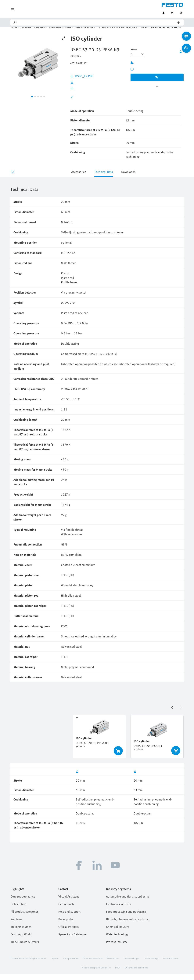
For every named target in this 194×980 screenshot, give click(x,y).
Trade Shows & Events (25, 947)
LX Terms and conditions (136, 973)
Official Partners (68, 932)
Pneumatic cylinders (60, 32)
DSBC (144, 32)
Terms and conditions (92, 964)
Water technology (117, 940)
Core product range (23, 902)
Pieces (134, 55)
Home (14, 32)
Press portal (66, 925)
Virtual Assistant (69, 902)
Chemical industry (117, 932)
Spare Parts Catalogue (72, 940)
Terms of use (113, 964)
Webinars (16, 925)
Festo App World (21, 940)
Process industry (117, 947)
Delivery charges (132, 964)
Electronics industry (118, 910)
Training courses (21, 932)
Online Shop (18, 910)
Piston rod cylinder (85, 32)
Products (26, 32)
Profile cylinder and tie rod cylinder (119, 32)
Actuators (40, 32)
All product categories (25, 917)
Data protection (70, 964)
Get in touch (66, 910)
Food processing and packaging (126, 917)
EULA (118, 973)
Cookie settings (151, 964)
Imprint (55, 964)
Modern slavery (170, 964)
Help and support (69, 917)
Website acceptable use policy (96, 973)
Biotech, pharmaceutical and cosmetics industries (128, 925)
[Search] (97, 23)
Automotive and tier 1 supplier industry (128, 902)
